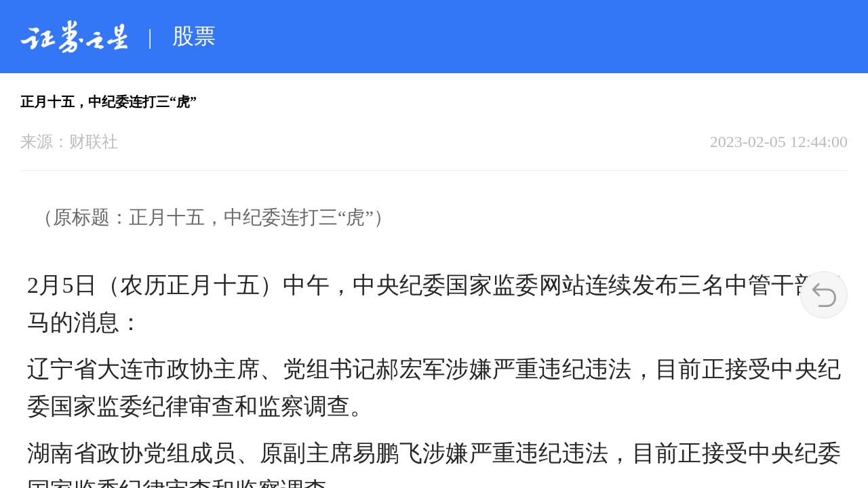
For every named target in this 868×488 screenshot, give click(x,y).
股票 (194, 36)
